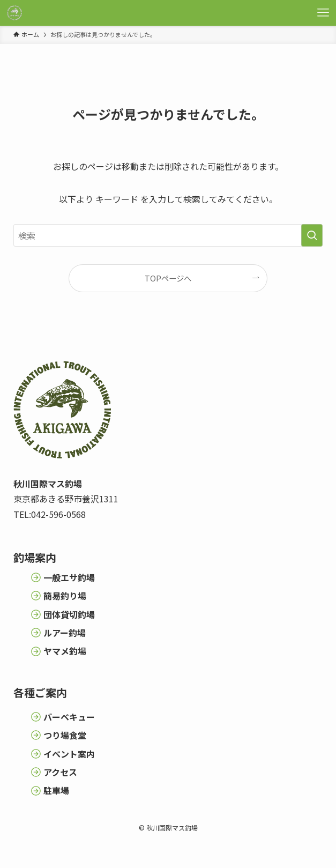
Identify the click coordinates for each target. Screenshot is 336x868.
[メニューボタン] (323, 13)
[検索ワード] (168, 235)
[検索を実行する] (312, 235)
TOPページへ (168, 278)
